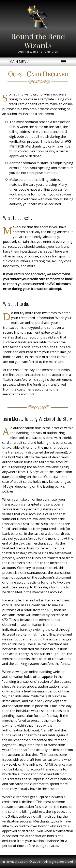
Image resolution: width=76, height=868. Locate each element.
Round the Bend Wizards (38, 41)
